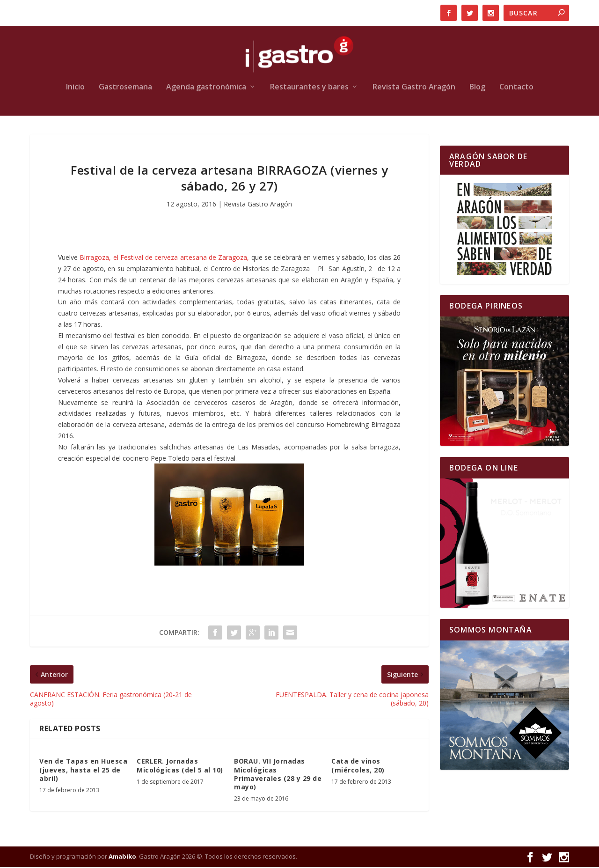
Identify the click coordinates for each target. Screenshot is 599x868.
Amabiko (122, 857)
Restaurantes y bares (309, 88)
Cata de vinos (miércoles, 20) (358, 767)
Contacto (516, 88)
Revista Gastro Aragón (414, 88)
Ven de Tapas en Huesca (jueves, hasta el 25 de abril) (83, 771)
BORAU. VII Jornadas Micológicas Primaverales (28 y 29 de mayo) (278, 775)
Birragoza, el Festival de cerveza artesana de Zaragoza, (164, 258)
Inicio (75, 88)
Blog (477, 88)
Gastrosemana (125, 88)
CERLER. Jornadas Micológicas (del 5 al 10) (180, 767)
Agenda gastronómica (206, 88)
